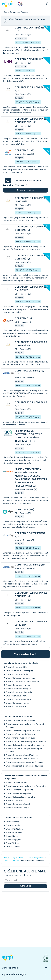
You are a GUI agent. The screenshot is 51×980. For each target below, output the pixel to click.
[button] (47, 4)
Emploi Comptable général (18, 804)
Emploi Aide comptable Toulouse (21, 721)
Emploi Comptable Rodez (17, 703)
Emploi (15, 858)
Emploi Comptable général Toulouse (22, 755)
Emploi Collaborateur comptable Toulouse (25, 745)
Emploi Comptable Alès (16, 667)
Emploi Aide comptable (16, 783)
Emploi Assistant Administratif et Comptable (26, 786)
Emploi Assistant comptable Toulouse (23, 731)
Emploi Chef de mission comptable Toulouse (26, 741)
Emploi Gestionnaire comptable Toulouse (24, 762)
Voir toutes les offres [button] (26, 654)
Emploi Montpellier (14, 832)
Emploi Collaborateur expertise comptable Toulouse (25, 750)
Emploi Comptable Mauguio (18, 689)
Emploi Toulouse (13, 847)
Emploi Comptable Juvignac (18, 685)
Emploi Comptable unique (17, 808)
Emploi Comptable (14, 800)
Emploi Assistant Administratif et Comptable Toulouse (26, 726)
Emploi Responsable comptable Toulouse (24, 766)
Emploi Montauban (14, 829)
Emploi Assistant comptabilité (19, 790)
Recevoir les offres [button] (25, 190)
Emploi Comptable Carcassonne (20, 678)
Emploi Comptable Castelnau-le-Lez (22, 681)
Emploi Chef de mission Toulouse (21, 738)
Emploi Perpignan (14, 840)
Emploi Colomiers (14, 825)
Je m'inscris (25, 886)
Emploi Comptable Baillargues (19, 671)
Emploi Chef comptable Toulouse (21, 734)
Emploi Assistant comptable (18, 793)
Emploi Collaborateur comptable (20, 797)
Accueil (7, 858)
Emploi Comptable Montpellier (19, 692)
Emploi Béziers (12, 822)
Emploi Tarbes (12, 843)
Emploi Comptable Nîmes (17, 696)
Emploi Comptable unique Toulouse (22, 759)
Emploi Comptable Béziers (18, 674)
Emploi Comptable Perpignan (19, 699)
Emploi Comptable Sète (16, 707)
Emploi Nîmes (12, 836)
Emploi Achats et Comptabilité (32, 858)
